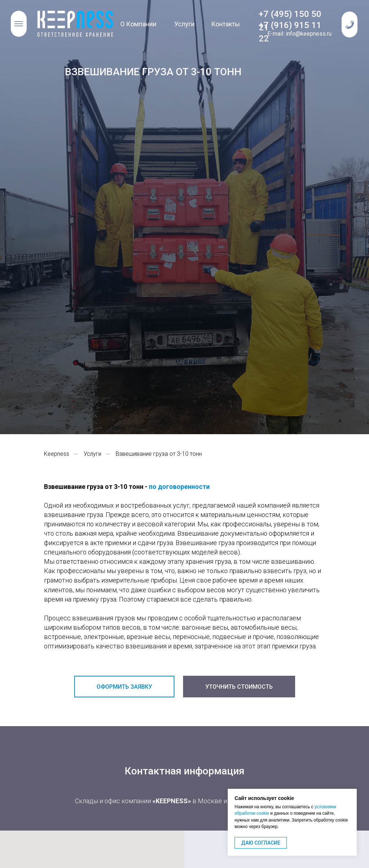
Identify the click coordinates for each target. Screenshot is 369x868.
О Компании (138, 24)
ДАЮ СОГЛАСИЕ (261, 843)
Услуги (184, 24)
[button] (350, 24)
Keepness (57, 454)
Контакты (226, 24)
